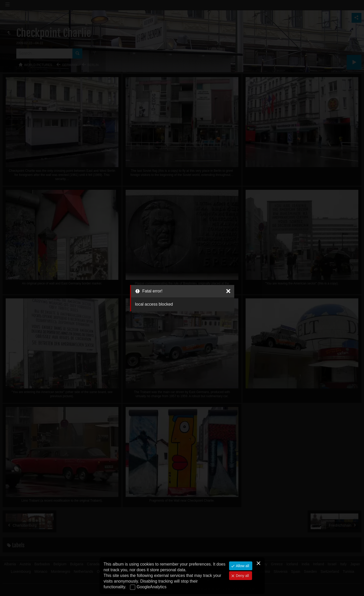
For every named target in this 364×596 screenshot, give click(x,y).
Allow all (242, 566)
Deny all (242, 576)
